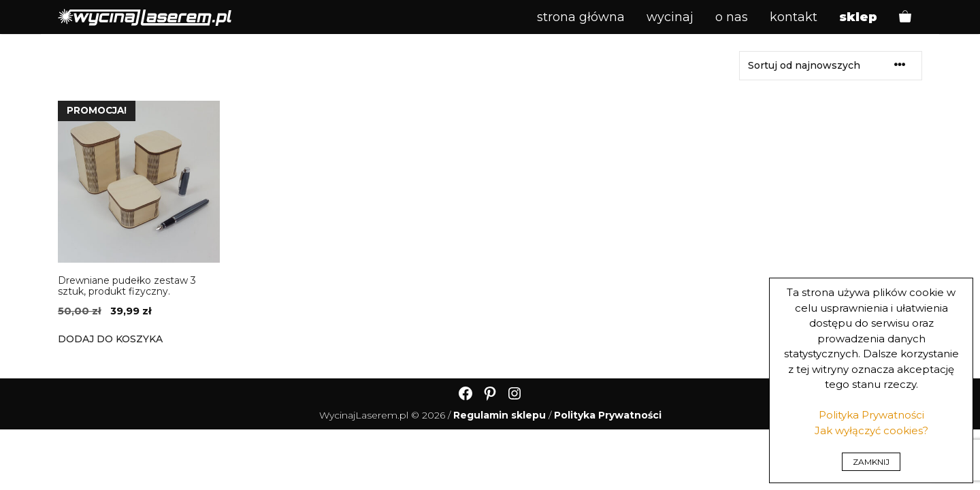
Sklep (858, 17)
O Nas (732, 17)
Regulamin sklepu (500, 415)
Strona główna (581, 17)
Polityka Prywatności (871, 415)
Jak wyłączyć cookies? (871, 430)
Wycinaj (670, 17)
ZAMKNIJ (871, 462)
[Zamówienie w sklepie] (831, 66)
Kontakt (794, 17)
